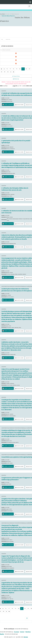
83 (29, 69)
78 (13, 69)
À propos (17, 632)
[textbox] (18, 39)
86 (8, 72)
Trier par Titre (16, 76)
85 (5, 72)
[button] (27, 618)
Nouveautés (11, 42)
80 (20, 69)
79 (17, 69)
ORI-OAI (26, 637)
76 (7, 69)
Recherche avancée (4, 42)
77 (10, 69)
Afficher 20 (16, 79)
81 (23, 69)
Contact (22, 632)
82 (26, 69)
